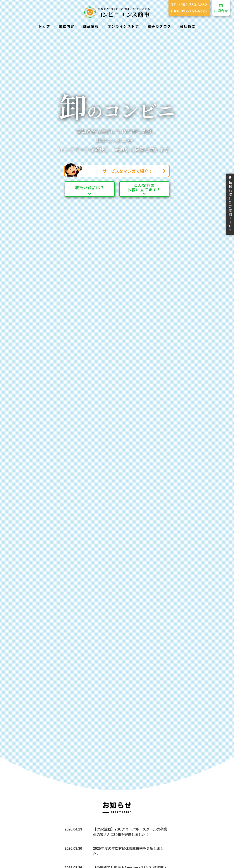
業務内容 (67, 26)
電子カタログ (159, 26)
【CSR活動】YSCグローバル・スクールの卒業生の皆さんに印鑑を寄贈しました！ (130, 832)
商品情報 (91, 26)
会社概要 (188, 26)
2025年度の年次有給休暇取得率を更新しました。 (128, 851)
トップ (44, 26)
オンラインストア (123, 26)
